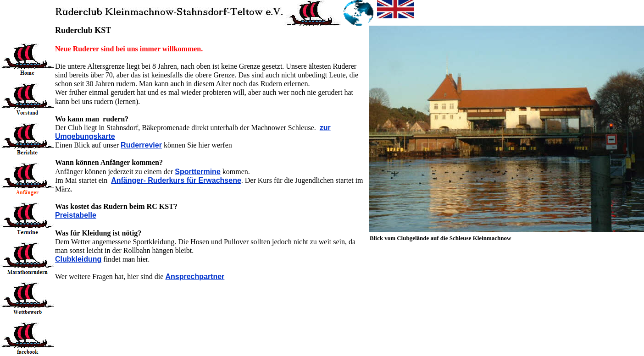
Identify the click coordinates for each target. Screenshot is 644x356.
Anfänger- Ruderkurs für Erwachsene (176, 180)
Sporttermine (198, 172)
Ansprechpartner (195, 277)
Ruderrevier (141, 145)
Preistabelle (76, 215)
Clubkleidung (78, 259)
